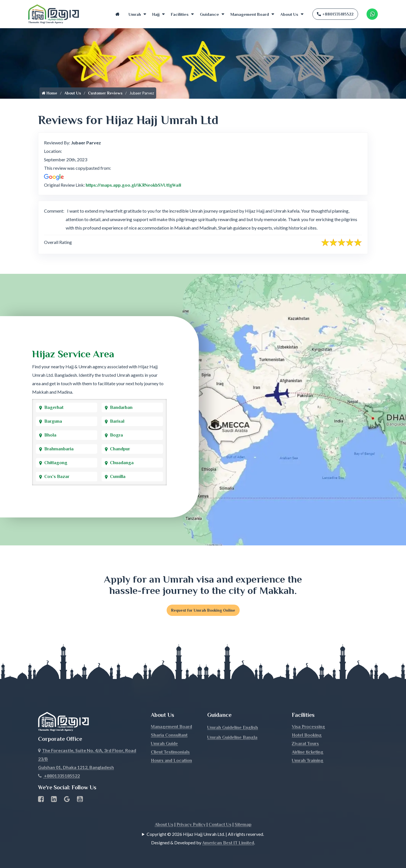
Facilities (180, 14)
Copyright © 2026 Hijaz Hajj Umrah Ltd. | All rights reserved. (205, 834)
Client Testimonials (170, 752)
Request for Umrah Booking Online (203, 610)
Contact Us (220, 825)
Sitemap (243, 825)
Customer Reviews (105, 93)
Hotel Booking (307, 735)
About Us (289, 14)
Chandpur (120, 449)
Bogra (116, 435)
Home (117, 14)
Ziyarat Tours (305, 744)
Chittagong (56, 463)
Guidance (209, 14)
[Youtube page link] (80, 800)
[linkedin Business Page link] (54, 800)
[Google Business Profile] (67, 800)
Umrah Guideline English (233, 728)
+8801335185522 (335, 14)
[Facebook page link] (41, 800)
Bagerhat (54, 407)
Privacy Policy (191, 825)
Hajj (156, 14)
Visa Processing (308, 727)
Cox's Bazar (57, 477)
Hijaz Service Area (73, 354)
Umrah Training (308, 761)
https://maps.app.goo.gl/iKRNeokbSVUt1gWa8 (134, 185)
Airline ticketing (308, 752)
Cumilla (118, 477)
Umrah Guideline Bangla (232, 737)
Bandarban (121, 407)
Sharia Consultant (169, 735)
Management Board (250, 14)
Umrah (135, 14)
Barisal (117, 421)
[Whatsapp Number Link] (372, 14)
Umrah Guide (164, 744)
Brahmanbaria (59, 449)
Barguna (53, 421)
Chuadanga (122, 463)
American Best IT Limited (228, 843)
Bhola (50, 435)
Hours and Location (171, 761)
